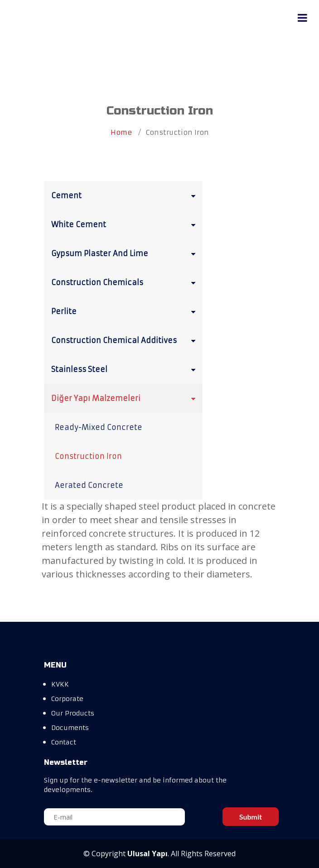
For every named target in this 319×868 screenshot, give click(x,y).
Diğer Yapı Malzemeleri (125, 398)
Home (121, 132)
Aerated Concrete (89, 485)
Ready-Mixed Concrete (99, 427)
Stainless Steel (125, 369)
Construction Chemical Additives (125, 340)
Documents (70, 728)
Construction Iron (88, 456)
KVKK (60, 684)
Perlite (125, 311)
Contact (64, 742)
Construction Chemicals (125, 282)
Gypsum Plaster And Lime (125, 253)
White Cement (125, 224)
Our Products (73, 713)
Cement (125, 195)
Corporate (67, 699)
